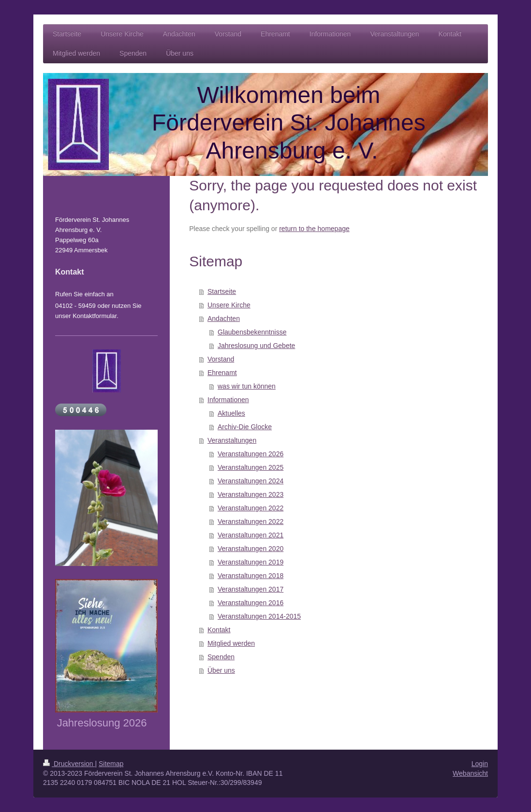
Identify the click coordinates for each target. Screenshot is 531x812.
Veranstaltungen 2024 (251, 481)
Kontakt (219, 630)
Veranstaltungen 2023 (251, 494)
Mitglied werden (231, 643)
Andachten (224, 319)
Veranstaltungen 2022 (251, 508)
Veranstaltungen (232, 440)
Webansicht (470, 773)
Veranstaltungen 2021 (251, 535)
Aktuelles (231, 413)
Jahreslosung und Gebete (256, 346)
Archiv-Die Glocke (245, 427)
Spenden (221, 657)
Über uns (221, 670)
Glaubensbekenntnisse (252, 332)
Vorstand (221, 359)
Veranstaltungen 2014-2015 (259, 616)
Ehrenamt (222, 373)
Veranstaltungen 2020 (251, 549)
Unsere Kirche (229, 305)
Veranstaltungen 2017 (251, 589)
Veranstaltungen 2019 (251, 562)
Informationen (228, 400)
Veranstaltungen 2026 (251, 454)
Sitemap (111, 764)
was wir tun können (247, 386)
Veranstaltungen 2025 (251, 467)
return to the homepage (314, 229)
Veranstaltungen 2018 (251, 576)
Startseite (222, 291)
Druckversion (69, 764)
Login (480, 764)
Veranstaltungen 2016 (251, 603)
